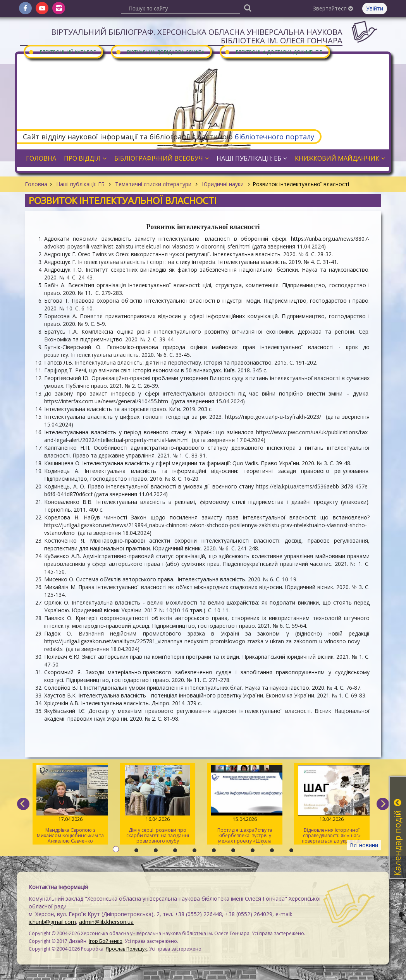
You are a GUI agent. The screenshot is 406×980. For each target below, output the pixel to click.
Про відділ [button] (85, 158)
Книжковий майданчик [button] (340, 158)
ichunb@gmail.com (52, 922)
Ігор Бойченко (106, 941)
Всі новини (364, 845)
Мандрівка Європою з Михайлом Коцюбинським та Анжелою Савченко (70, 805)
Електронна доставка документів (274, 52)
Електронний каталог (62, 52)
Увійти (375, 8)
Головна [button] (41, 158)
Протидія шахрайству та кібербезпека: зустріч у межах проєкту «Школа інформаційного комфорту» (245, 805)
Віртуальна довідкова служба (160, 52)
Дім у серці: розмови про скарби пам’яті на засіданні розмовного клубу (157, 805)
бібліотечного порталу (274, 137)
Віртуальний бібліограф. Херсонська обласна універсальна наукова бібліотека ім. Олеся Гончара (197, 36)
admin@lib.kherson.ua (106, 922)
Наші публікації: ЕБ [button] (252, 158)
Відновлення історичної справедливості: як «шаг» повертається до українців (332, 805)
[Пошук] (248, 8)
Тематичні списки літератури (153, 184)
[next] (383, 804)
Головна (36, 184)
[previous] (23, 804)
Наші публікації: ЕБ (80, 184)
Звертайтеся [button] (333, 8)
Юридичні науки (223, 184)
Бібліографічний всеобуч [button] (162, 158)
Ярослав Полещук (126, 949)
